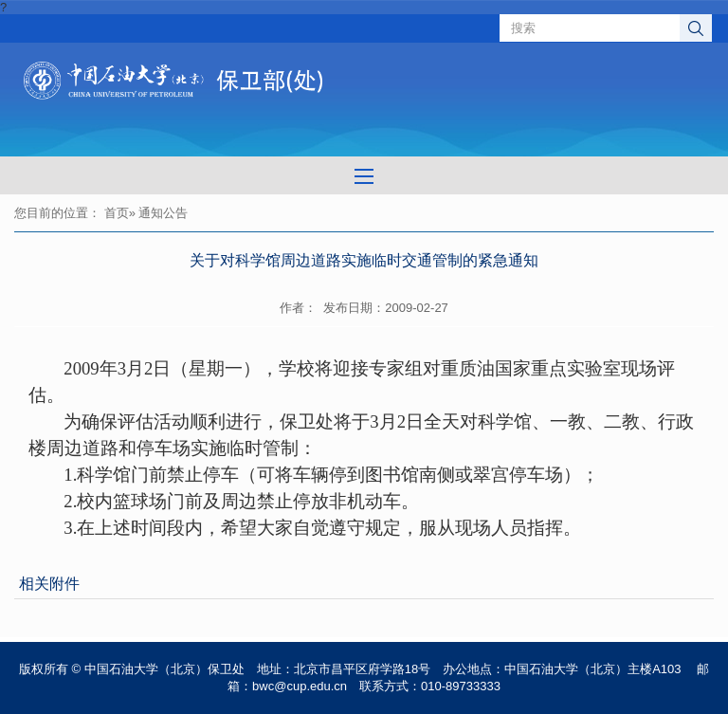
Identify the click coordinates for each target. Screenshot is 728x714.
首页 (117, 213)
